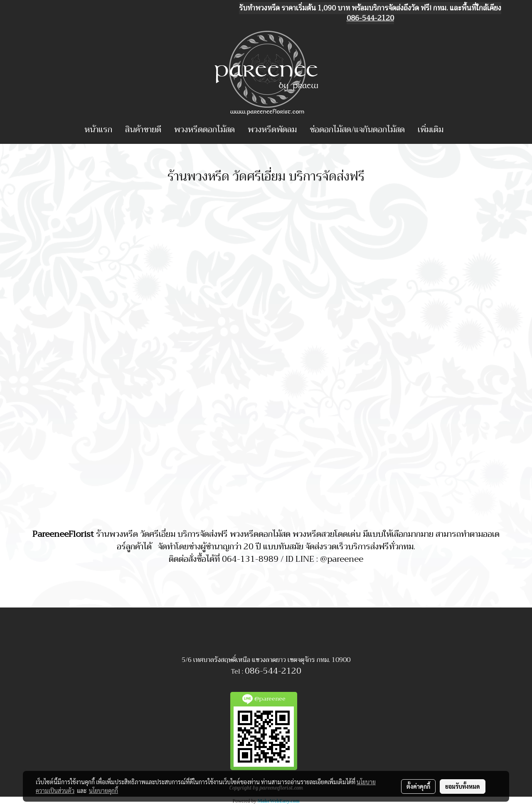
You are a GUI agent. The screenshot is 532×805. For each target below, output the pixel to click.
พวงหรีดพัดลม (272, 130)
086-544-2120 (273, 671)
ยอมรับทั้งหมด (463, 786)
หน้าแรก (98, 130)
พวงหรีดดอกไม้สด (204, 130)
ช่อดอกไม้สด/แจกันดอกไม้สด (357, 130)
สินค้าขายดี (143, 130)
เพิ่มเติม (431, 130)
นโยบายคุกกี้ (103, 790)
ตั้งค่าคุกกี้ (418, 786)
